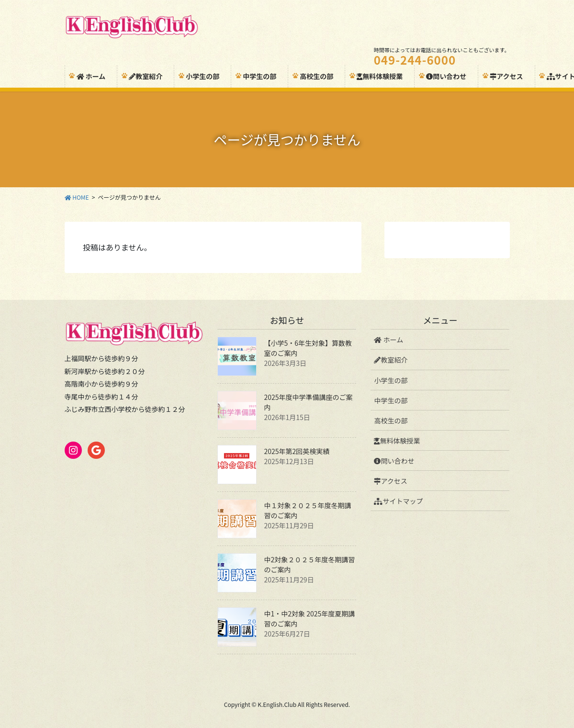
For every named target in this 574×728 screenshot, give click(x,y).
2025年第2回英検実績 (297, 451)
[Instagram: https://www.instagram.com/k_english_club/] (73, 450)
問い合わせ (394, 461)
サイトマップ (398, 501)
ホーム (388, 340)
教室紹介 (391, 360)
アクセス (390, 481)
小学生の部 (391, 380)
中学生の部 (391, 400)
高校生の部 (391, 421)
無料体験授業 (397, 441)
